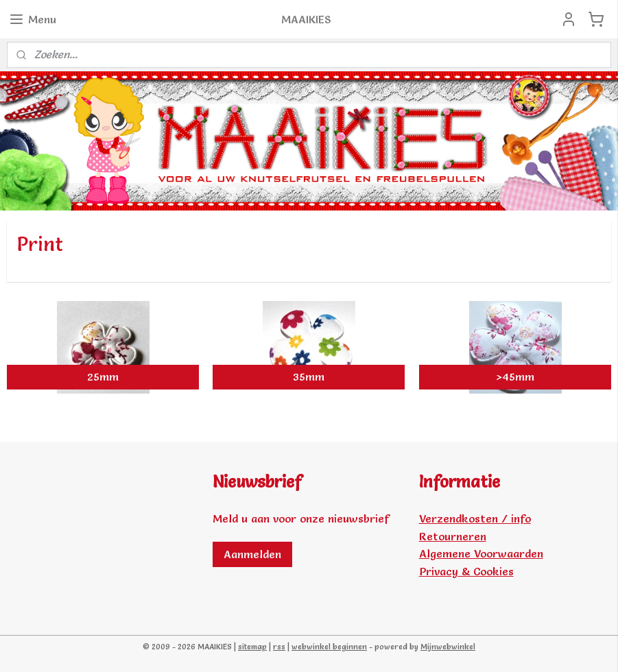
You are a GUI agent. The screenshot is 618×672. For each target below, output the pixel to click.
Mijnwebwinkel (448, 647)
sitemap (252, 647)
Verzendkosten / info (475, 518)
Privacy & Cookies (466, 571)
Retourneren (453, 536)
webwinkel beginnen (329, 647)
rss (279, 647)
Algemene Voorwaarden (481, 553)
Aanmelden (252, 554)
